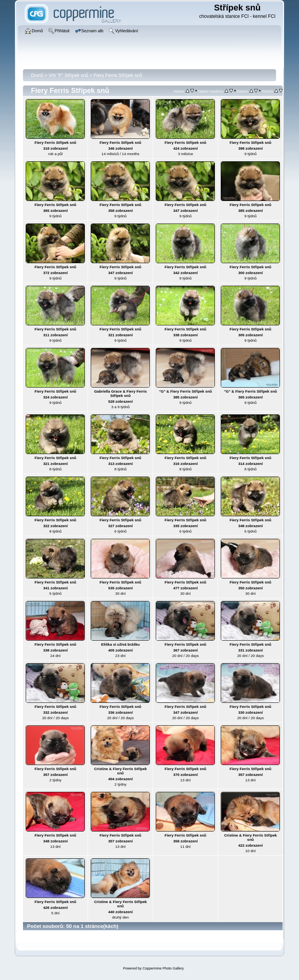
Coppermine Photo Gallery (163, 968)
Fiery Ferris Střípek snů (118, 75)
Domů (37, 75)
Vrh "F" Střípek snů (68, 75)
